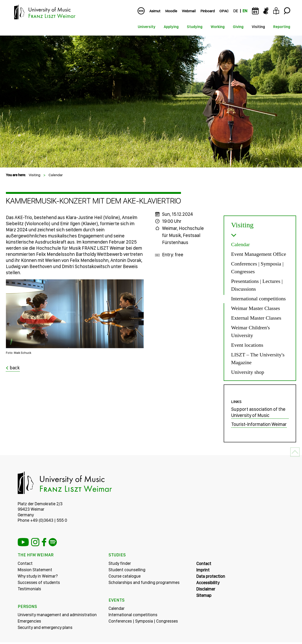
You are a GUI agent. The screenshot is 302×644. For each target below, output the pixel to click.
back (15, 368)
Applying (171, 27)
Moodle (171, 11)
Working (218, 27)
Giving (238, 27)
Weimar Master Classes (256, 308)
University (147, 27)
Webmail (189, 11)
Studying (195, 27)
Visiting (258, 27)
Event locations (247, 345)
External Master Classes (256, 318)
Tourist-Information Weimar (259, 426)
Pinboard (208, 11)
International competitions (259, 299)
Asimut (155, 11)
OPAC (224, 11)
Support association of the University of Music (258, 414)
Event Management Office (259, 254)
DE (236, 11)
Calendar (56, 175)
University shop (248, 372)
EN (245, 11)
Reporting (282, 27)
